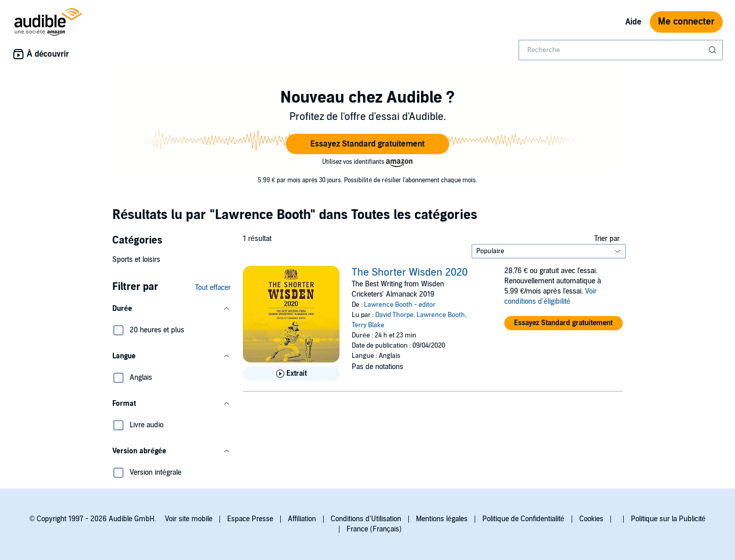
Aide (633, 22)
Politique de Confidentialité (523, 519)
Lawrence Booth (441, 315)
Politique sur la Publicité (668, 519)
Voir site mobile (189, 519)
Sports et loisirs (136, 260)
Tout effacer (213, 288)
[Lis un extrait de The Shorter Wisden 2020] (291, 374)
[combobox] (621, 50)
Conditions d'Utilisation (366, 519)
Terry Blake (368, 325)
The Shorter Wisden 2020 (410, 273)
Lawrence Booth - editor (400, 305)
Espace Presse (250, 519)
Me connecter (686, 22)
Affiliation (302, 519)
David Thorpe (394, 315)
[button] (367, 144)
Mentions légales (442, 519)
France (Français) (374, 529)
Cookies (591, 519)
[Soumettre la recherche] (714, 50)
